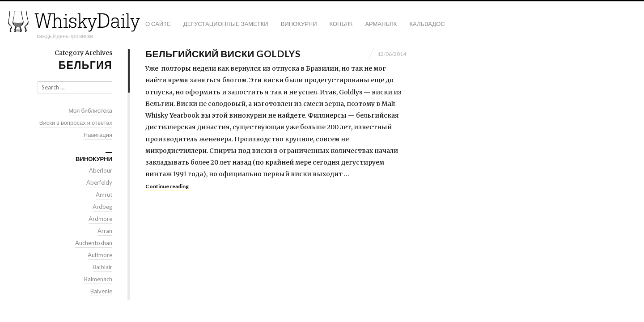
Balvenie (101, 291)
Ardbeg (102, 207)
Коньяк (341, 24)
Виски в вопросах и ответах (76, 123)
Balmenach (98, 279)
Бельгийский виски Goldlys (223, 53)
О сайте (158, 24)
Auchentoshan (94, 243)
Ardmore (100, 219)
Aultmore (100, 255)
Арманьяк (381, 24)
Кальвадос (427, 24)
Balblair (102, 267)
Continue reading (167, 186)
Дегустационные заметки (226, 24)
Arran (105, 231)
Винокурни (299, 24)
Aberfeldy (99, 182)
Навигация (98, 135)
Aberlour (101, 170)
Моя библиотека (90, 110)
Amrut (104, 195)
